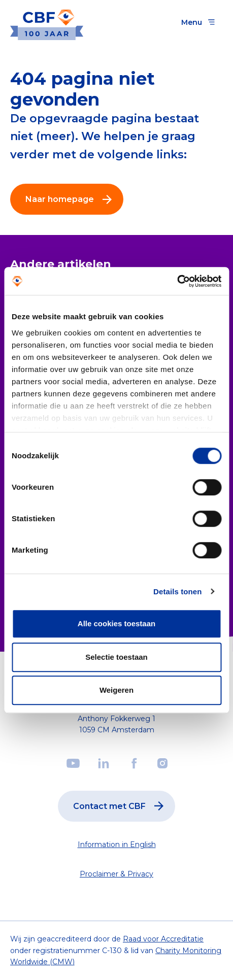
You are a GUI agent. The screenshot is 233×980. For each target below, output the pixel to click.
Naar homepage (71, 199)
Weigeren (117, 690)
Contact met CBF (121, 806)
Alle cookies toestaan (117, 623)
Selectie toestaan (117, 657)
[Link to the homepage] (47, 22)
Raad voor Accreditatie (163, 939)
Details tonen (177, 592)
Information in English (117, 844)
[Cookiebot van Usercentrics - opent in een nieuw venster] (177, 281)
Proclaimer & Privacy (117, 874)
